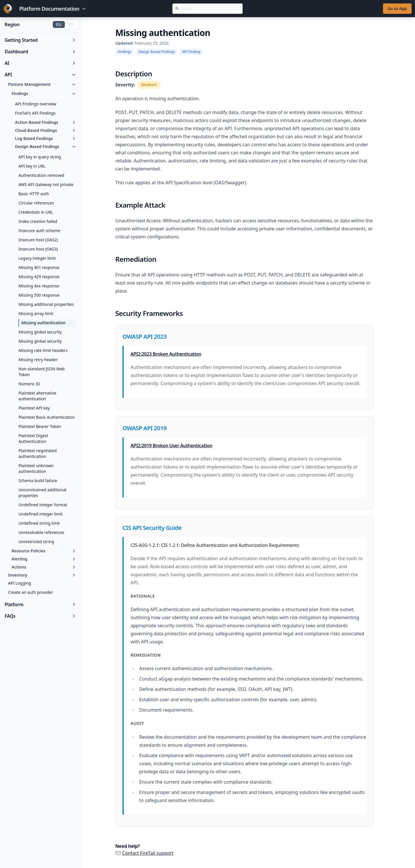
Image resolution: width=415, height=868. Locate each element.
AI (40, 63)
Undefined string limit (39, 523)
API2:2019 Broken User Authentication (171, 446)
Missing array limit (36, 313)
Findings (44, 93)
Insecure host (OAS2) (38, 240)
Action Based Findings (46, 122)
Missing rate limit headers (43, 350)
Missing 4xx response (39, 286)
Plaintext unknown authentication (36, 468)
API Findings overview (36, 104)
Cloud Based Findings (46, 130)
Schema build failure (38, 481)
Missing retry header (38, 360)
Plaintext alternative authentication (37, 396)
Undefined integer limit (40, 514)
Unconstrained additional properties (42, 493)
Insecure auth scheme (39, 231)
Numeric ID (29, 384)
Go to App (397, 8)
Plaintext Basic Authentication (47, 417)
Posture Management (42, 84)
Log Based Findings (46, 138)
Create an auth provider (31, 592)
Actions (44, 567)
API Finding (191, 52)
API (40, 75)
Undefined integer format (43, 505)
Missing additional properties (46, 304)
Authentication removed (41, 175)
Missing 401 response (39, 267)
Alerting (44, 559)
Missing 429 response (39, 277)
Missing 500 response (39, 295)
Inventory (42, 575)
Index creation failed (38, 221)
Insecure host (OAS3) (38, 249)
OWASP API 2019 (145, 428)
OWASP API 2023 (145, 337)
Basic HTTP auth (34, 194)
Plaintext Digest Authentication (33, 438)
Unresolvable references (41, 532)
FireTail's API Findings (35, 113)
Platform (40, 604)
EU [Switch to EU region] (59, 24)
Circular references (36, 203)
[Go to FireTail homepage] (8, 9)
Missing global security (40, 332)
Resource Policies (44, 551)
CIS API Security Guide (152, 528)
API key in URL (32, 166)
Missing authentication (43, 323)
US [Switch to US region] (71, 24)
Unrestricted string (36, 542)
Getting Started (40, 40)
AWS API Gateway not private (46, 184)
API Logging (20, 583)
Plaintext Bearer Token (40, 426)
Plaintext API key (34, 408)
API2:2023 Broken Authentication (166, 354)
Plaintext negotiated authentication (38, 453)
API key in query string (40, 157)
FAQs (40, 616)
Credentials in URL (36, 212)
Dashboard (40, 52)
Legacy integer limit (37, 258)
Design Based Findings (46, 146)
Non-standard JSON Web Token (42, 372)
